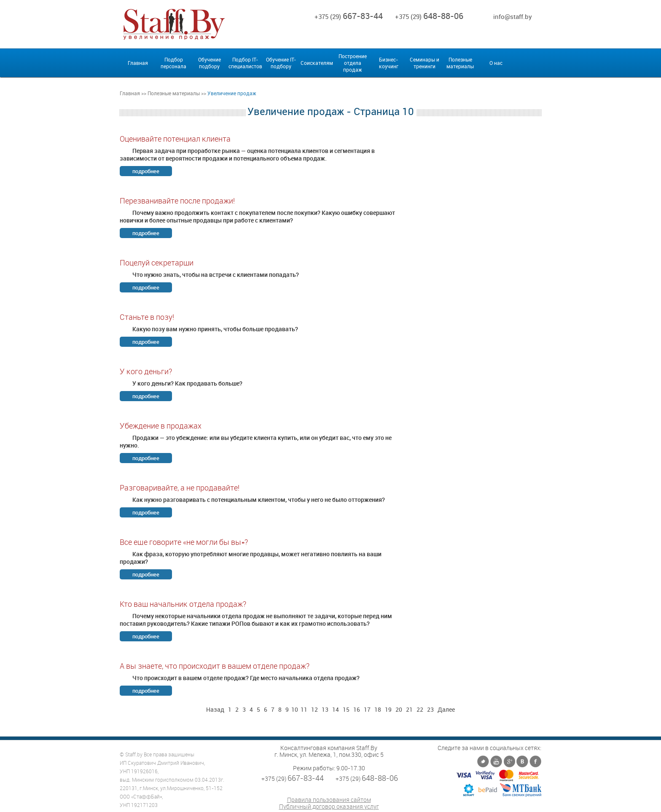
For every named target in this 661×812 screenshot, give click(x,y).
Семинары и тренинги (425, 63)
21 (409, 709)
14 (336, 709)
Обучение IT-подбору (281, 63)
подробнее (146, 171)
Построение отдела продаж (353, 63)
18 (378, 709)
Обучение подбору (210, 63)
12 (314, 709)
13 (325, 709)
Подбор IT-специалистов (245, 63)
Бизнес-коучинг (389, 63)
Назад (215, 709)
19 (388, 709)
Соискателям (317, 63)
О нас (496, 63)
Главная (138, 63)
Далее (446, 709)
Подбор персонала (173, 63)
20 (399, 709)
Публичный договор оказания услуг (329, 807)
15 (346, 709)
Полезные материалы (460, 63)
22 (420, 709)
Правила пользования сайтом (329, 800)
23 (430, 709)
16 (357, 709)
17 (367, 709)
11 (304, 709)
